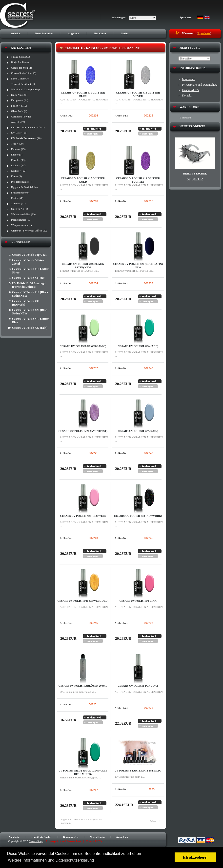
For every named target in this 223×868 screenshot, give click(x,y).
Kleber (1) (17, 154)
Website (15, 33)
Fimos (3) (16, 176)
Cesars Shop (36, 841)
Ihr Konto (100, 33)
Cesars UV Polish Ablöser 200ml (28, 262)
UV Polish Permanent (122, 48)
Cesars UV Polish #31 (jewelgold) (83, 601)
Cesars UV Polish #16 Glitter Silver (30, 271)
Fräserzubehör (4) (21, 193)
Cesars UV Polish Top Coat (29, 255)
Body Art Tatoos (20, 62)
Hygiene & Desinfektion (24, 187)
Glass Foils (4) (19, 111)
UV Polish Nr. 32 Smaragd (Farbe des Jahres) (29, 285)
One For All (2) (20, 209)
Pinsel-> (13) (18, 160)
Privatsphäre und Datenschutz (200, 85)
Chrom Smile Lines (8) (24, 73)
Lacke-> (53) (18, 165)
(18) (26, 138)
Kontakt (187, 96)
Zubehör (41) (18, 203)
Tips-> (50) (17, 144)
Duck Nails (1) (19, 95)
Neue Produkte (44, 33)
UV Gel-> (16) (19, 133)
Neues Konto (97, 837)
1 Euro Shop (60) (20, 57)
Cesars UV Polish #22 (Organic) (83, 346)
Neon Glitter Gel (20, 78)
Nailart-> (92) (19, 171)
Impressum (189, 79)
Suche (124, 33)
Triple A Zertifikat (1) (23, 84)
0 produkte (204, 33)
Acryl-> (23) (18, 122)
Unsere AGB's (191, 90)
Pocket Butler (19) (21, 220)
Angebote (73, 33)
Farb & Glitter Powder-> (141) (28, 127)
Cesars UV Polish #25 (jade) (138, 346)
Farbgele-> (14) (20, 100)
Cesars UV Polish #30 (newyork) (26, 303)
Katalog (93, 48)
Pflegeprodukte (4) (21, 182)
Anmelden (122, 837)
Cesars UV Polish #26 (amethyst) (83, 431)
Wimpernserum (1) (21, 225)
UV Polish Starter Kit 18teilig (138, 771)
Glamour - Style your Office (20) (29, 231)
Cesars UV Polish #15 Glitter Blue (30, 321)
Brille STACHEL (195, 174)
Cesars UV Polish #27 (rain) (30, 328)
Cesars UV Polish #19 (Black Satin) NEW (30, 294)
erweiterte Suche (41, 837)
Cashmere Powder (21, 116)
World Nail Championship (25, 89)
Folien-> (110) (19, 106)
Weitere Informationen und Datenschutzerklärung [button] (51, 860)
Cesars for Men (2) (21, 68)
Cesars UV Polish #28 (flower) (83, 516)
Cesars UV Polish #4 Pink (28, 278)
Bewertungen (71, 837)
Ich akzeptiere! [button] (195, 857)
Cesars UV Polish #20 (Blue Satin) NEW (29, 312)
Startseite (74, 48)
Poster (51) (17, 198)
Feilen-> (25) (18, 149)
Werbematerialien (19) (23, 214)
